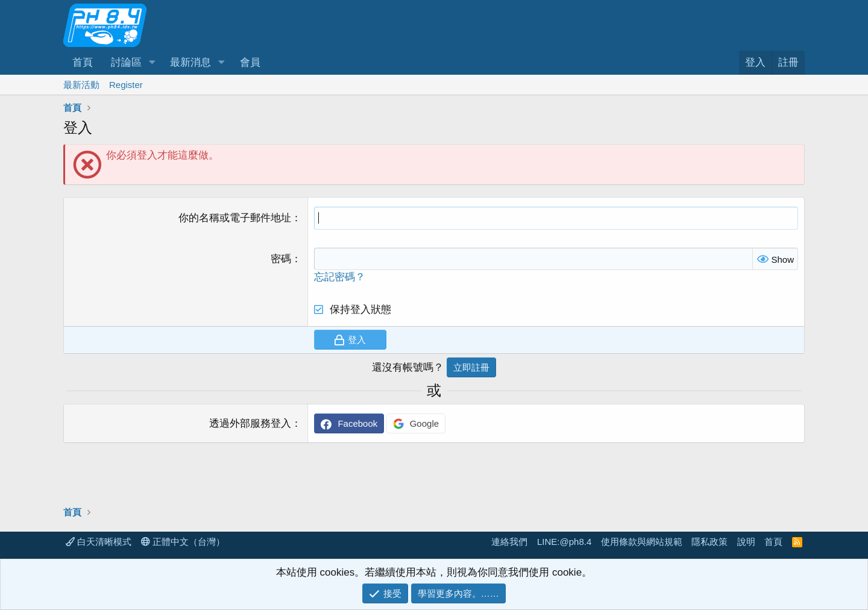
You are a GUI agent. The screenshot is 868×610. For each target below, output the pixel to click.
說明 (746, 542)
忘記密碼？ (340, 277)
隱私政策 (709, 542)
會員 (250, 62)
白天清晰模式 (99, 542)
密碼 (281, 259)
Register (126, 85)
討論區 (126, 62)
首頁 (83, 62)
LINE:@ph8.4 (564, 542)
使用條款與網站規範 (642, 542)
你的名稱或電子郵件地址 (235, 218)
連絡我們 (509, 542)
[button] (152, 63)
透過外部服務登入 (250, 423)
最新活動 (81, 85)
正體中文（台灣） (183, 542)
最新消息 (190, 62)
